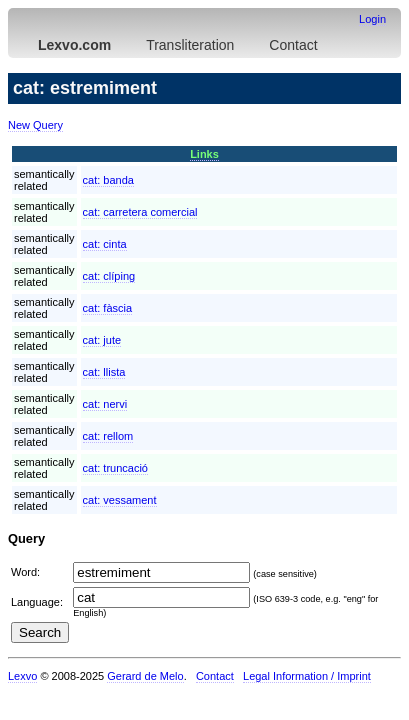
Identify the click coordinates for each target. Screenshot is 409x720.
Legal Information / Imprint (307, 676)
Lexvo (22, 676)
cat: (108, 180)
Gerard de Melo (145, 676)
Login (372, 19)
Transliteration (190, 45)
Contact (293, 45)
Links (204, 154)
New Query (35, 125)
